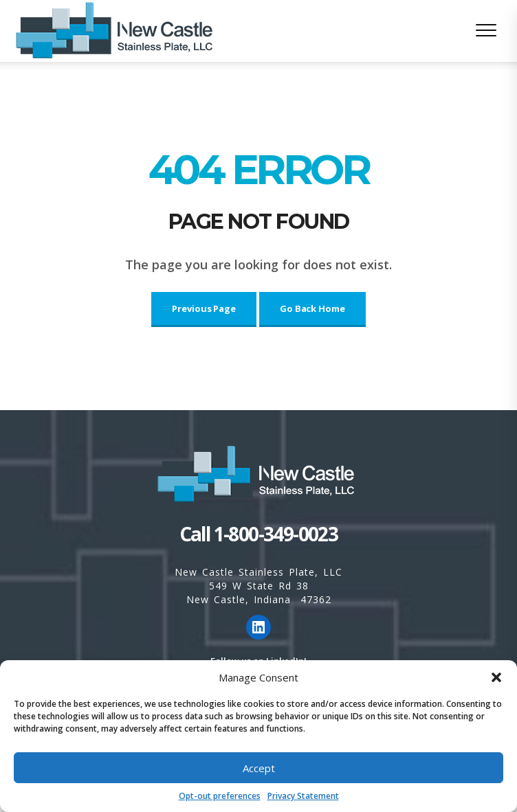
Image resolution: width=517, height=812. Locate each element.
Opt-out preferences (220, 796)
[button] (496, 677)
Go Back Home (312, 308)
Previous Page (204, 308)
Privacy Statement (303, 796)
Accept (259, 768)
